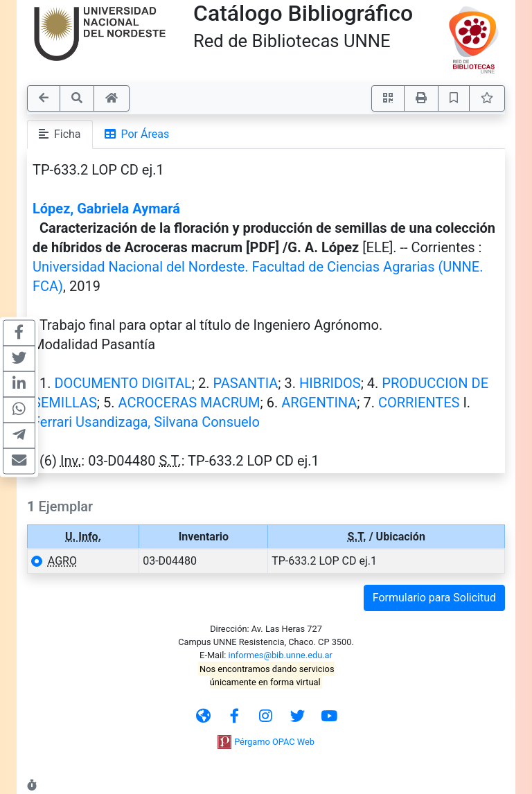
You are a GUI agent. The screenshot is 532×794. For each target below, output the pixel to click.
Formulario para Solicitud (434, 598)
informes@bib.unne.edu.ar (281, 655)
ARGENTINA (319, 403)
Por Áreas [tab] (137, 134)
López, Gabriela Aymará (106, 209)
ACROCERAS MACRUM (189, 403)
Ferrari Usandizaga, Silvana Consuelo (146, 422)
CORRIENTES (419, 403)
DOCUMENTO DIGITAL (123, 383)
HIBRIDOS (330, 383)
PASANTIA (245, 383)
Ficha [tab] (60, 134)
